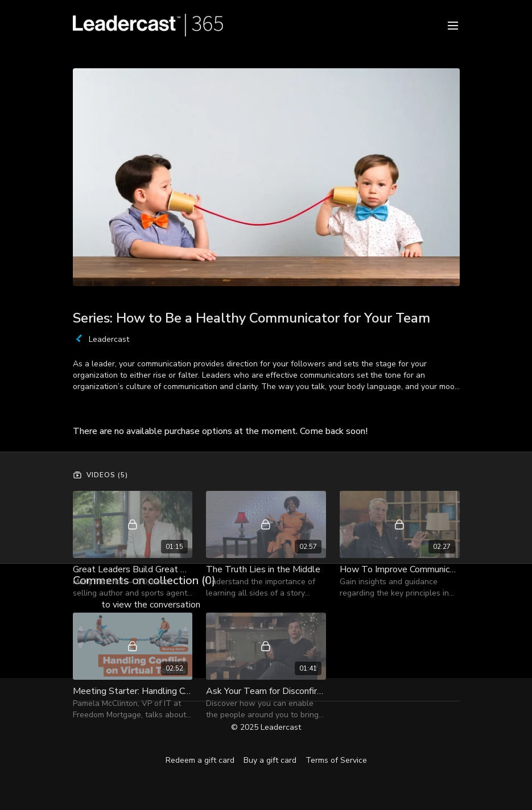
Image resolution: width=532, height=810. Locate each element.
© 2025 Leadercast (266, 728)
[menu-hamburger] (453, 25)
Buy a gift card (270, 760)
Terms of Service (336, 760)
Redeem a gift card (200, 760)
